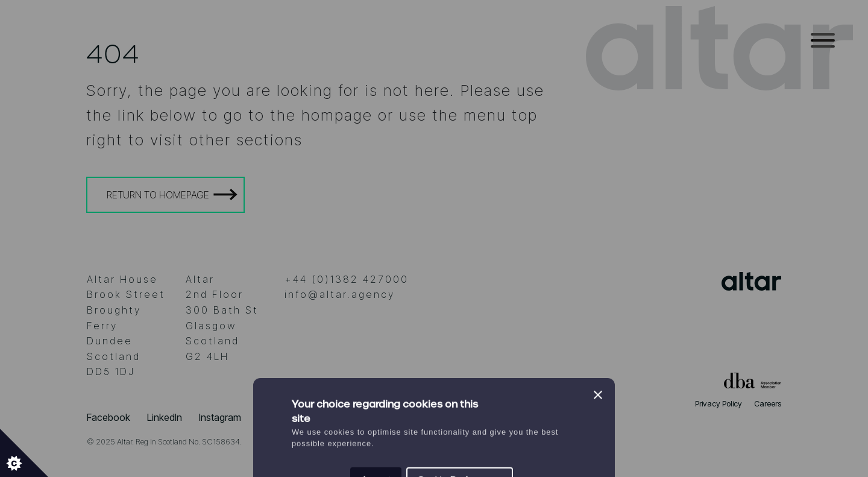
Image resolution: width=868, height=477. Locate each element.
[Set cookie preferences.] (24, 453)
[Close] (598, 183)
